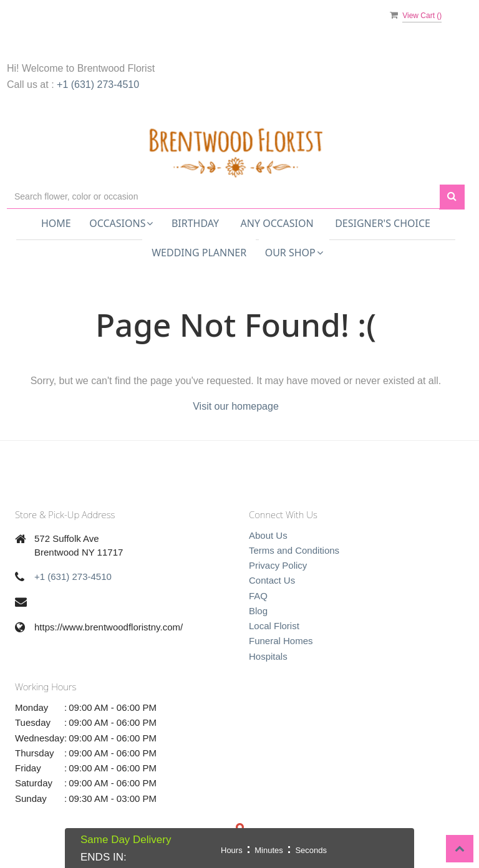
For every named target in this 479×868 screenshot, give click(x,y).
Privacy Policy (278, 565)
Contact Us (272, 580)
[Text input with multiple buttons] (223, 197)
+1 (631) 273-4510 (98, 84)
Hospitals (268, 656)
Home (56, 223)
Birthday (195, 223)
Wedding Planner (199, 253)
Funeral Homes (281, 641)
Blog (258, 611)
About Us (268, 535)
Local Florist (274, 626)
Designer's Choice (383, 223)
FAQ (258, 596)
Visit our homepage (236, 406)
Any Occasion (277, 223)
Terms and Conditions (294, 550)
